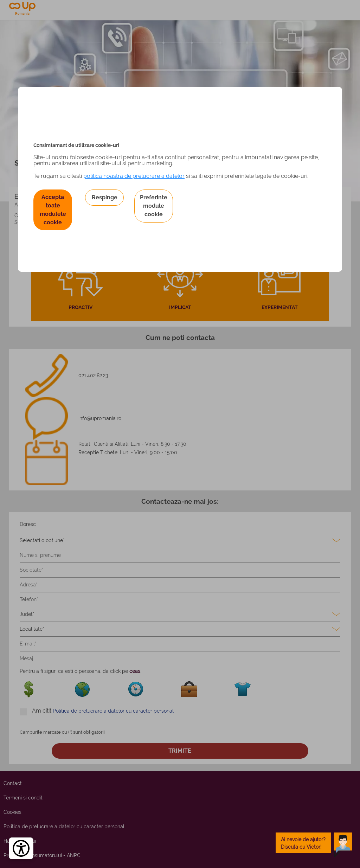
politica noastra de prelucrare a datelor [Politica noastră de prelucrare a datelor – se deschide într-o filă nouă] (134, 176)
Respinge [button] (105, 197)
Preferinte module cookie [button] (154, 206)
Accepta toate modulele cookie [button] (53, 210)
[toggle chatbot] (314, 843)
